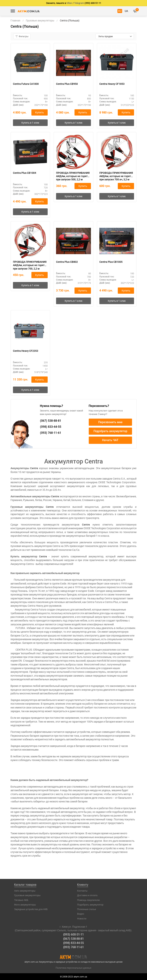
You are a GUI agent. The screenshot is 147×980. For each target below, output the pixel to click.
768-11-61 (51, 433)
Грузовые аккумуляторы (27, 895)
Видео (81, 914)
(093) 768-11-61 (73, 947)
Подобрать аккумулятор (110, 431)
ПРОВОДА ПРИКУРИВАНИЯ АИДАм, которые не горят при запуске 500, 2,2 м (73, 176)
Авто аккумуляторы (25, 891)
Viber (69, 3)
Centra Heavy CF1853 (112, 84)
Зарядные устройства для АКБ (31, 909)
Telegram (79, 3)
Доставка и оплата (87, 895)
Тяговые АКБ (21, 900)
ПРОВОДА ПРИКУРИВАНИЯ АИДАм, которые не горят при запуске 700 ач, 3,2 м (116, 176)
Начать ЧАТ (110, 440)
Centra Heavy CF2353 (26, 351)
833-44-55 (51, 427)
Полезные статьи (87, 909)
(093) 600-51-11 (73, 934)
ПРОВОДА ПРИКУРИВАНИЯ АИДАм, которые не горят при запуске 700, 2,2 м (30, 265)
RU (120, 11)
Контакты (82, 891)
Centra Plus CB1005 (111, 262)
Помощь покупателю (89, 900)
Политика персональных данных (74, 968)
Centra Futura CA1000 (26, 84)
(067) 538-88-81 (73, 939)
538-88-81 (51, 421)
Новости (82, 918)
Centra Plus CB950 (67, 84)
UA (126, 11)
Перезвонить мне (110, 422)
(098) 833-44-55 (73, 943)
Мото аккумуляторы (25, 905)
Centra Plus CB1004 (25, 173)
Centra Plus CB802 (67, 262)
